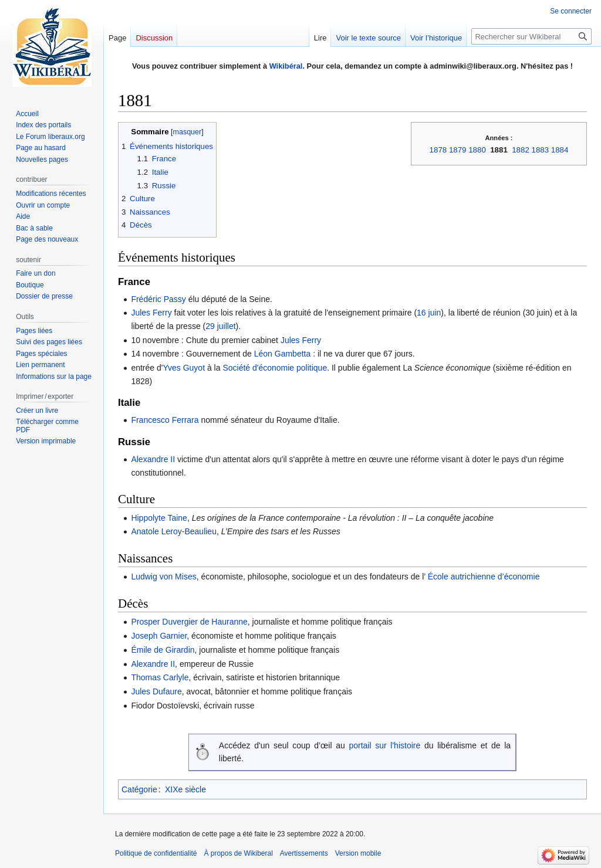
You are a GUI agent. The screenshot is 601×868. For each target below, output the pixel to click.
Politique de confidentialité (156, 853)
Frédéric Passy (158, 299)
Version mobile (358, 853)
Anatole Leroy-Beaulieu (174, 531)
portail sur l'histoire (384, 745)
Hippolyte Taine (159, 518)
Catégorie (139, 789)
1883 (541, 150)
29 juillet (220, 326)
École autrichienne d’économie (483, 577)
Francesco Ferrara (165, 420)
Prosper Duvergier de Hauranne (189, 622)
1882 (521, 150)
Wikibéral (286, 66)
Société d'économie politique (275, 368)
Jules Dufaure (156, 691)
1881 (499, 150)
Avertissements (304, 853)
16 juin (429, 313)
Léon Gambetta (283, 354)
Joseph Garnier (159, 636)
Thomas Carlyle (160, 677)
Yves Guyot (184, 368)
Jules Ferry (151, 313)
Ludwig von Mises (163, 577)
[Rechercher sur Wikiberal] (531, 36)
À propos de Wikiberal (238, 853)
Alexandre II (153, 459)
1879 (458, 150)
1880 (477, 150)
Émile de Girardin (163, 650)
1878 (438, 150)
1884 (560, 150)
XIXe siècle (185, 789)
